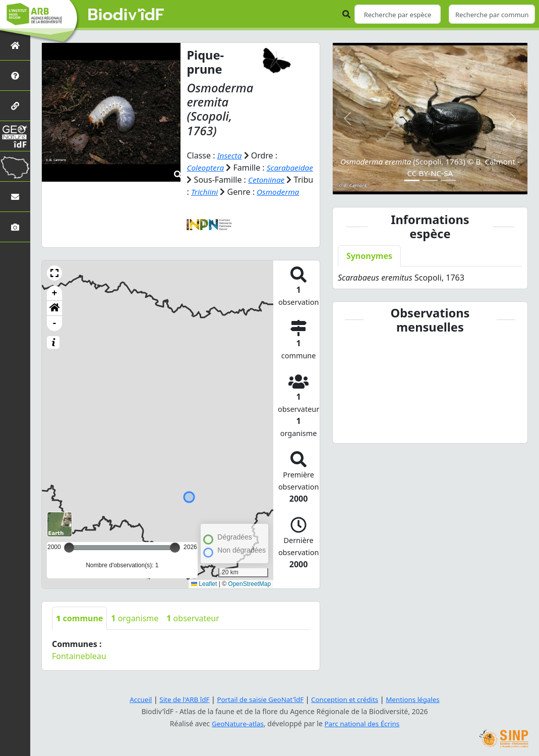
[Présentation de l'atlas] (15, 75)
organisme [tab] (135, 630)
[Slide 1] (412, 180)
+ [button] (55, 305)
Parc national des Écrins (363, 723)
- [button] (55, 336)
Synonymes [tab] (369, 256)
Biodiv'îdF (126, 15)
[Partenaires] (15, 106)
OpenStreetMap (249, 596)
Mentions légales (418, 699)
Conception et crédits (347, 699)
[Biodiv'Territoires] (15, 166)
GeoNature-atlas (236, 723)
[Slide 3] (448, 180)
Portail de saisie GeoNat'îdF (259, 699)
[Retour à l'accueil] (15, 45)
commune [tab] (79, 630)
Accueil (135, 699)
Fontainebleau (79, 668)
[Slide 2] (430, 180)
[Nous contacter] (15, 197)
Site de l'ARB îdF (180, 699)
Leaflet (204, 596)
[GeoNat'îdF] (15, 136)
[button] (54, 285)
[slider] (175, 560)
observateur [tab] (193, 630)
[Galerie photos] (15, 227)
